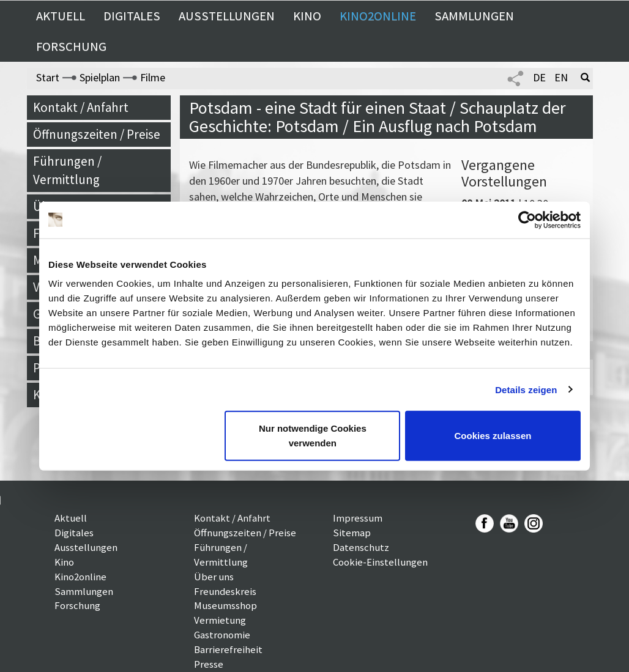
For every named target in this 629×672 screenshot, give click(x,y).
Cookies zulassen (493, 436)
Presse (209, 664)
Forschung (71, 46)
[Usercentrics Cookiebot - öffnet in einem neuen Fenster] (527, 220)
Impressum (358, 518)
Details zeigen (526, 389)
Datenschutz (361, 547)
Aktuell (61, 16)
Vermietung (220, 620)
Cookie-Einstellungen (380, 562)
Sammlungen (474, 16)
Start (48, 77)
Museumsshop (225, 605)
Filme (153, 77)
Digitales (132, 16)
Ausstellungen (227, 16)
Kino (307, 16)
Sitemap (352, 533)
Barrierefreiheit (228, 649)
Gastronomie (222, 635)
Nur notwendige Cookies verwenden (313, 436)
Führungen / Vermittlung (67, 170)
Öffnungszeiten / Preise (97, 134)
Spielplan (100, 77)
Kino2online (378, 16)
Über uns (214, 577)
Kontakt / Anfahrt (81, 107)
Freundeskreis (225, 591)
